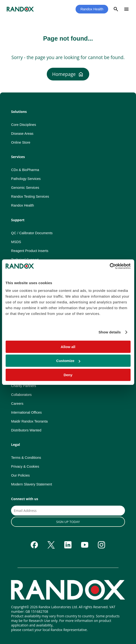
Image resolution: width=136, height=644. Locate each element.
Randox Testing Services (30, 196)
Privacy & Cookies (25, 466)
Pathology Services (26, 179)
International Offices (26, 412)
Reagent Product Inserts (30, 251)
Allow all (68, 347)
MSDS (16, 242)
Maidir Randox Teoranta (29, 421)
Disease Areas (22, 134)
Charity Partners (24, 386)
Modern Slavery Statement (31, 484)
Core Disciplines (24, 125)
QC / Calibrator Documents (32, 233)
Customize (68, 361)
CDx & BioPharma (25, 170)
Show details (110, 332)
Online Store (21, 142)
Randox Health (92, 9)
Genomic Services (25, 188)
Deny (68, 375)
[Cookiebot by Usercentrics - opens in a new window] (109, 266)
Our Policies (20, 475)
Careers (17, 404)
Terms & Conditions (26, 458)
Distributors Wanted (26, 430)
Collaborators (21, 395)
